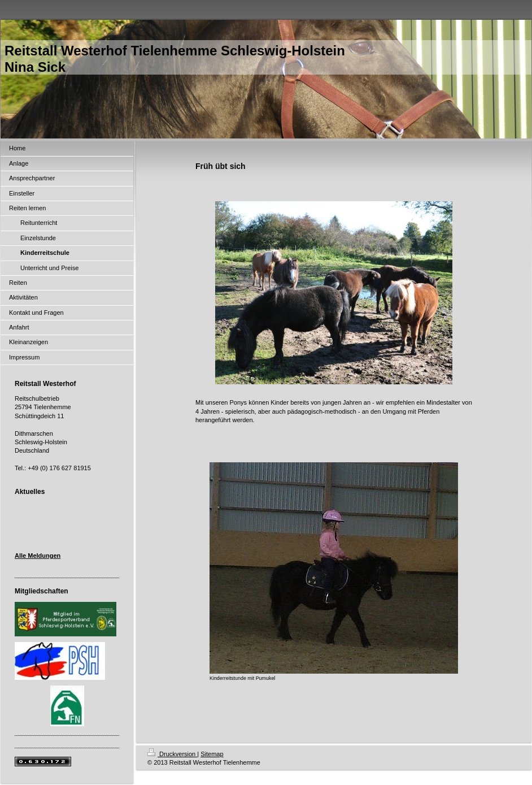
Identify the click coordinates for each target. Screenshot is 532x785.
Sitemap (212, 754)
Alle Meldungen (38, 556)
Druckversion (172, 754)
